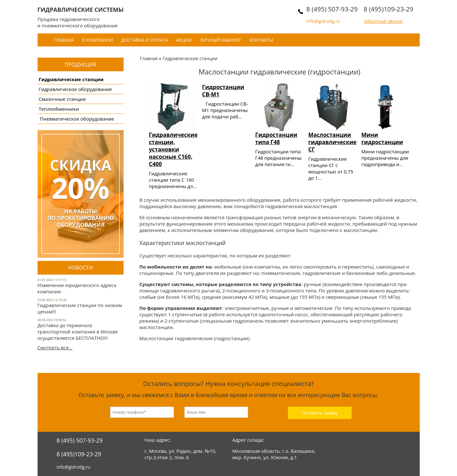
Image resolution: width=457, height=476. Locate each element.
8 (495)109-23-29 (389, 9)
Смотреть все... (55, 347)
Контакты (261, 40)
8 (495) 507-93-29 (332, 9)
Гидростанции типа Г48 (276, 138)
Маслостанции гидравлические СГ (332, 142)
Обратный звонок (383, 21)
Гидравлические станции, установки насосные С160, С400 (173, 149)
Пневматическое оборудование (76, 119)
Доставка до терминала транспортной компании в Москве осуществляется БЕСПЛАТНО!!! (78, 332)
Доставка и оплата (145, 40)
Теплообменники (59, 109)
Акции (184, 40)
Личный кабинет (221, 40)
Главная (64, 40)
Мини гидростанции (382, 138)
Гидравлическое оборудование (75, 89)
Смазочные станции (62, 99)
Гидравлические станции (71, 79)
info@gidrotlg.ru (323, 21)
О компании (97, 40)
